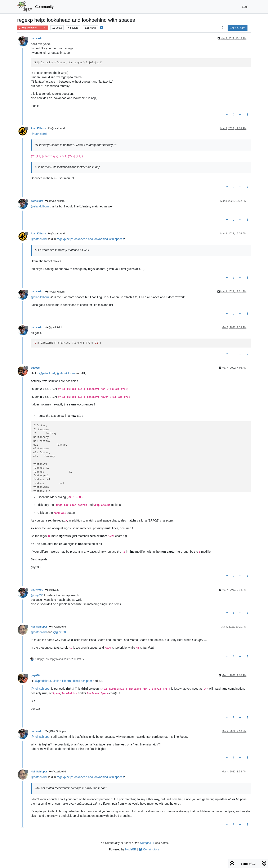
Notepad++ (147, 843)
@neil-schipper (82, 681)
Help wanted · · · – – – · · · (33, 28)
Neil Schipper (39, 627)
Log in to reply (238, 28)
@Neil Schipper (56, 731)
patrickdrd (37, 38)
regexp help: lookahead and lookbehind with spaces (90, 239)
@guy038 (52, 590)
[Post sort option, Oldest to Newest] (222, 28)
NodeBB (131, 849)
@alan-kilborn (40, 206)
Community (44, 7)
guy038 (35, 368)
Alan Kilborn (38, 128)
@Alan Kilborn (55, 201)
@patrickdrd (56, 128)
